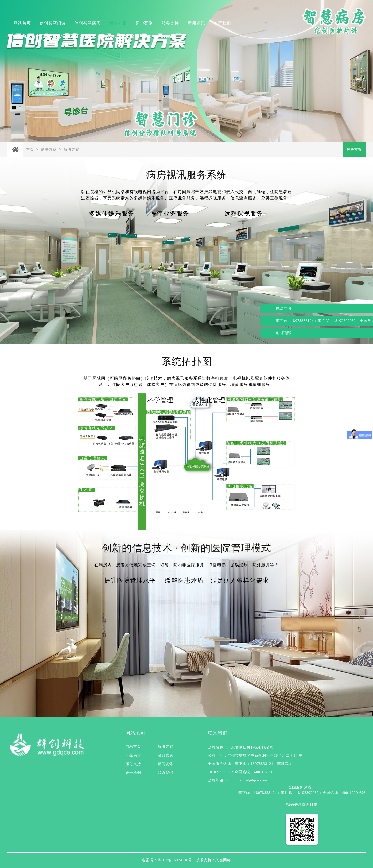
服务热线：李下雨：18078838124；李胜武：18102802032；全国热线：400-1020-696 (96, 36)
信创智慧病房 (88, 23)
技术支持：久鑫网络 (213, 860)
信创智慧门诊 (53, 23)
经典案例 (166, 755)
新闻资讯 (196, 23)
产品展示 (133, 755)
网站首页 (22, 23)
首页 (30, 149)
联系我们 (166, 773)
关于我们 (222, 23)
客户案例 (144, 23)
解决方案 (118, 23)
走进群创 (133, 773)
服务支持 (170, 23)
